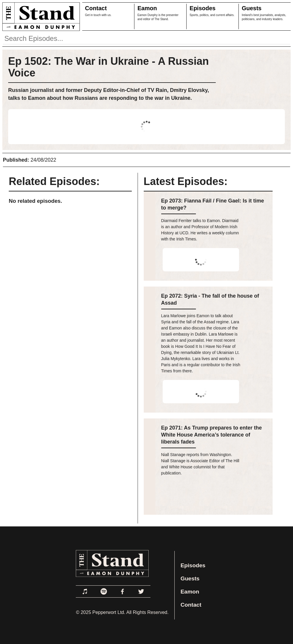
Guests (252, 8)
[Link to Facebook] (122, 591)
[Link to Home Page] (40, 16)
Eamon (147, 8)
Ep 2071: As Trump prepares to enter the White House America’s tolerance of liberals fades (212, 435)
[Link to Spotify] (104, 591)
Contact (96, 8)
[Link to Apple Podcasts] (85, 591)
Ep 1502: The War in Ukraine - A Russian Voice (108, 67)
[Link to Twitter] (141, 591)
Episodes (202, 8)
